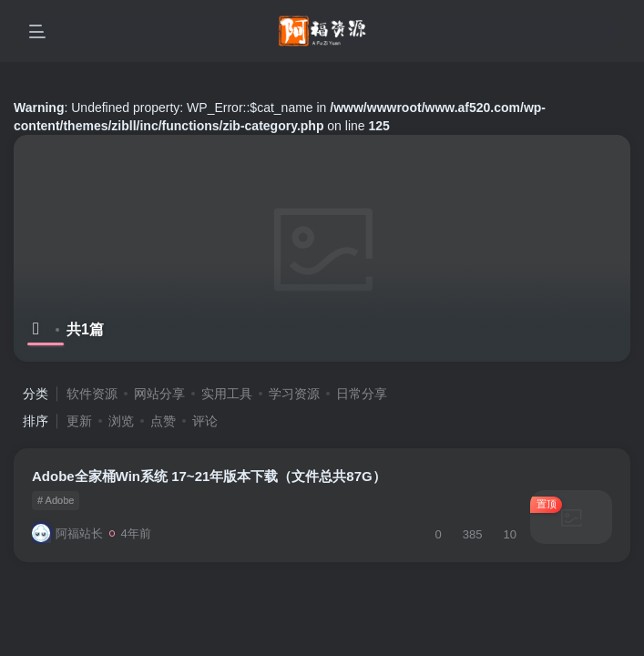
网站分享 (159, 394)
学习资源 (294, 394)
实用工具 (227, 394)
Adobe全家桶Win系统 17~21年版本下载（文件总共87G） (209, 476)
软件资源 (92, 394)
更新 (79, 421)
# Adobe (56, 500)
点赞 (163, 421)
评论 (205, 421)
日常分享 (362, 394)
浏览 (121, 421)
